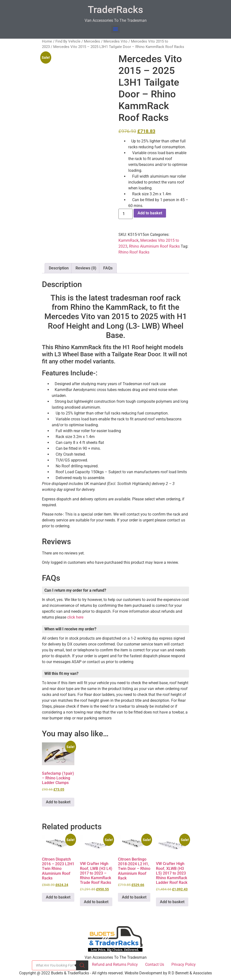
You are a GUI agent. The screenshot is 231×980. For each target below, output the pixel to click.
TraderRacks (115, 10)
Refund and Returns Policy (115, 964)
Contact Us (155, 964)
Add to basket (150, 213)
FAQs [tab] (108, 268)
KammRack (128, 240)
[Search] (82, 965)
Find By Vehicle (68, 41)
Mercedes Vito (115, 41)
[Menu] (115, 29)
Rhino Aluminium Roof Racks (154, 246)
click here (75, 617)
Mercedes (92, 41)
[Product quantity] (126, 214)
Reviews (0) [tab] (86, 268)
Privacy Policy (184, 964)
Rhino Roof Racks (134, 252)
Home (47, 41)
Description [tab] (59, 268)
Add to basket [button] (58, 802)
